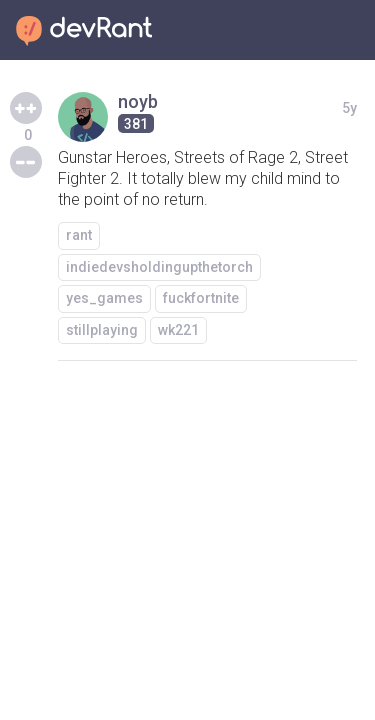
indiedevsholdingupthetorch (159, 267)
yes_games (104, 298)
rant (79, 235)
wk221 (178, 330)
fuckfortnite (201, 298)
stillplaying (102, 330)
